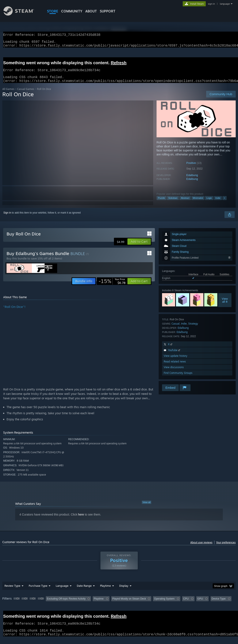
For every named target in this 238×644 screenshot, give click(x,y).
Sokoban (173, 203)
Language (62, 591)
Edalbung (192, 180)
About (91, 11)
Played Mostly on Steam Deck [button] (129, 604)
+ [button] (224, 203)
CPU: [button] (186, 604)
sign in (211, 4)
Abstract (185, 203)
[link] (112, 286)
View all (147, 507)
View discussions (174, 372)
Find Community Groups (178, 378)
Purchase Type (38, 591)
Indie (218, 203)
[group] (119, 604)
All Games (8, 94)
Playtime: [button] (99, 604)
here (81, 520)
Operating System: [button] (164, 604)
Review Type (12, 591)
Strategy (193, 329)
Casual (176, 329)
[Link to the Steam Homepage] (22, 14)
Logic (209, 203)
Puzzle (162, 203)
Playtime (105, 591)
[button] (139, 247)
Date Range (84, 591)
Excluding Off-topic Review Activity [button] (66, 604)
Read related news (175, 367)
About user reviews (201, 547)
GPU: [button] (200, 604)
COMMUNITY (72, 11)
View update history (176, 361)
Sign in (7, 218)
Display (124, 591)
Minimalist (198, 203)
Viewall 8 (225, 305)
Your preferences (226, 547)
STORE (53, 11)
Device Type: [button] (219, 604)
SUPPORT (108, 11)
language (225, 4)
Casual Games (26, 94)
